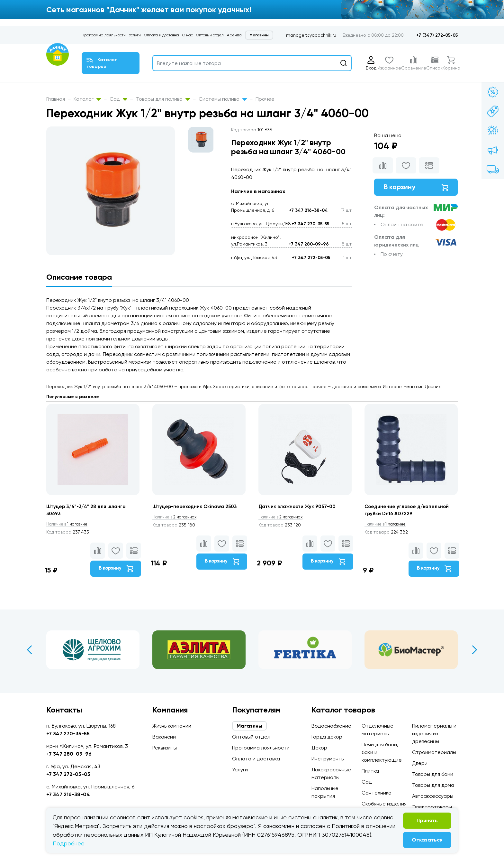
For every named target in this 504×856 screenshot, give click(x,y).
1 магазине (70, 525)
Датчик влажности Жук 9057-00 (300, 507)
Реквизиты (165, 748)
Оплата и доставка (162, 35)
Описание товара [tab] (79, 277)
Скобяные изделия (384, 804)
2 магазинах (177, 517)
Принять (427, 820)
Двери (420, 763)
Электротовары (432, 807)
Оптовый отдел (210, 35)
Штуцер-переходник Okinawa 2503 (198, 507)
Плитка (370, 771)
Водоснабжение (331, 726)
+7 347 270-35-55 (310, 224)
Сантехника (377, 793)
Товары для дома (433, 785)
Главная (56, 99)
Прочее (265, 99)
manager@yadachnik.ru (311, 35)
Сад (118, 99)
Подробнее (69, 843)
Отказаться (427, 840)
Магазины (259, 35)
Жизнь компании (172, 726)
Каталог (87, 99)
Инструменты (328, 759)
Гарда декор (327, 737)
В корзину (416, 188)
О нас (188, 35)
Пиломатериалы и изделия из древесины (434, 734)
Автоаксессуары (433, 796)
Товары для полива (163, 99)
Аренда (234, 35)
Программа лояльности (104, 35)
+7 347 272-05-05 (311, 258)
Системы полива (223, 99)
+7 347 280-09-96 (309, 244)
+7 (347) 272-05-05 (437, 35)
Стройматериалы (434, 752)
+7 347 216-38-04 (308, 210)
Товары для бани (433, 774)
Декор (319, 748)
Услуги (135, 35)
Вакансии (164, 737)
